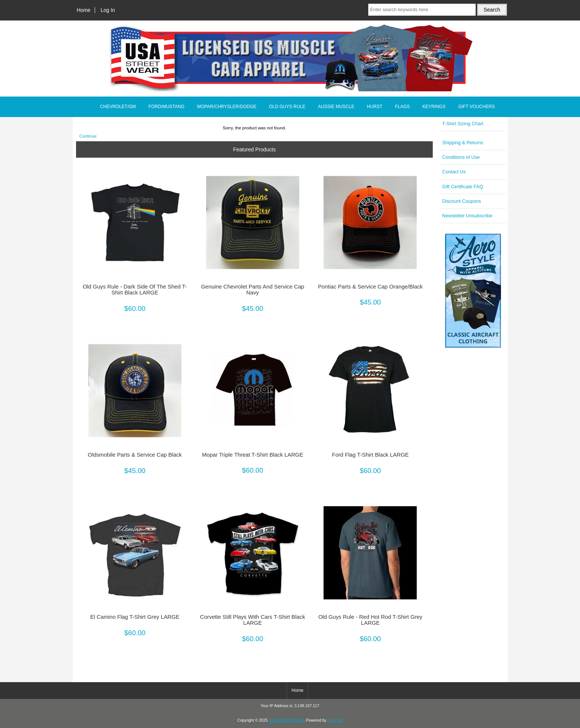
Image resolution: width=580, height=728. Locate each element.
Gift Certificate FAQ (463, 187)
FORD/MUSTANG (166, 107)
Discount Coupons (461, 201)
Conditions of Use (461, 157)
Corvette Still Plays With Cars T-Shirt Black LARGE (253, 620)
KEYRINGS (434, 107)
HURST (374, 107)
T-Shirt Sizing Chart (463, 124)
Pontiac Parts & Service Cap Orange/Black (370, 287)
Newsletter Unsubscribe (467, 216)
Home (84, 10)
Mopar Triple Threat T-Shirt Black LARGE (253, 455)
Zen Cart (335, 720)
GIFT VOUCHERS (476, 107)
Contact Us (454, 172)
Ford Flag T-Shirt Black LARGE (371, 455)
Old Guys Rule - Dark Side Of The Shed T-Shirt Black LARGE (135, 290)
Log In (108, 10)
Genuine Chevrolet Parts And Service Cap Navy (253, 290)
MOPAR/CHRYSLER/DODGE (227, 107)
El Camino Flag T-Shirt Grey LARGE (135, 617)
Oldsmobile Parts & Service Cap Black (135, 455)
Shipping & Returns (463, 143)
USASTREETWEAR (286, 720)
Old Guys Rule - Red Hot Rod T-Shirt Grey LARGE (370, 620)
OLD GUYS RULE (287, 107)
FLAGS (402, 107)
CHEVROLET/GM (118, 107)
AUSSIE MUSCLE (336, 107)
